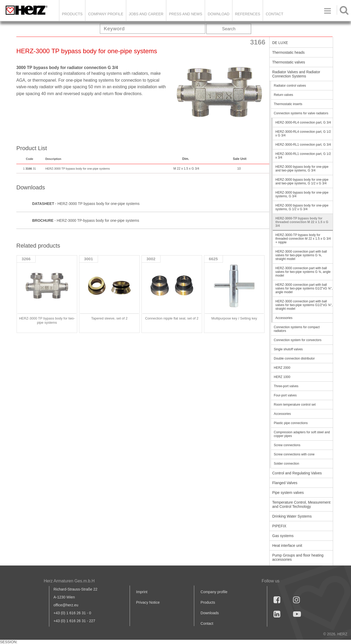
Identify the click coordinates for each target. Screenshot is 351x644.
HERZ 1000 (282, 377)
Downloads (210, 613)
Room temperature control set (295, 405)
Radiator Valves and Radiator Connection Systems (296, 74)
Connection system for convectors (298, 340)
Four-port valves (285, 395)
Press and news (186, 14)
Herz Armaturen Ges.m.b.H (69, 581)
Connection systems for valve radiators (301, 113)
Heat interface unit (287, 545)
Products (72, 14)
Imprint (142, 592)
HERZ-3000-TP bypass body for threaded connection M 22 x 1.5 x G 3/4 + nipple (303, 239)
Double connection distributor (294, 358)
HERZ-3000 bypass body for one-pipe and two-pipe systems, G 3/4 (302, 169)
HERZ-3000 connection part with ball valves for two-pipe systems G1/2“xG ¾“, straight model (304, 305)
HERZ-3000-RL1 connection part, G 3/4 (303, 145)
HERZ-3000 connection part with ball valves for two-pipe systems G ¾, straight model (301, 255)
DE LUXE (280, 43)
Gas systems (283, 536)
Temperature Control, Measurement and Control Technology (301, 504)
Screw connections (287, 445)
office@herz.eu (66, 605)
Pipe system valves (288, 493)
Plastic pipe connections (291, 423)
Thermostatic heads (288, 52)
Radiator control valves (290, 86)
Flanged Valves (285, 483)
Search (229, 29)
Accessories (284, 318)
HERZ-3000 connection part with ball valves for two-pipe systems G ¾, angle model (303, 272)
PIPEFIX (279, 526)
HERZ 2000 (282, 368)
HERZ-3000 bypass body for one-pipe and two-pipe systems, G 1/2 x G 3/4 (302, 181)
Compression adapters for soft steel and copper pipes (302, 434)
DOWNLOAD (218, 14)
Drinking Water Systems (292, 516)
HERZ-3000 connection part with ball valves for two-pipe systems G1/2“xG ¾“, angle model (304, 288)
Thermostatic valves (289, 62)
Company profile (214, 592)
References (248, 14)
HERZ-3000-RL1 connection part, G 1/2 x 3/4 (303, 156)
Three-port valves (286, 386)
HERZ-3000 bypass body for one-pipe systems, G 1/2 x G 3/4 (302, 207)
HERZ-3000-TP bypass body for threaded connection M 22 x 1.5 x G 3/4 (302, 222)
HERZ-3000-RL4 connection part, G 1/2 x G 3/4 (303, 134)
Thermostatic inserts (288, 104)
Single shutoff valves (288, 349)
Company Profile (106, 14)
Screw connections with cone (294, 454)
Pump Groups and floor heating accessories (298, 557)
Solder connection (286, 464)
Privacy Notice (148, 602)
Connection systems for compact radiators (297, 329)
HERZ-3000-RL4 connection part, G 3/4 (303, 122)
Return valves (283, 95)
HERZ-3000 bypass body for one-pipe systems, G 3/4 (302, 194)
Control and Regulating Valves (297, 473)
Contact (274, 14)
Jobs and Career (146, 14)
